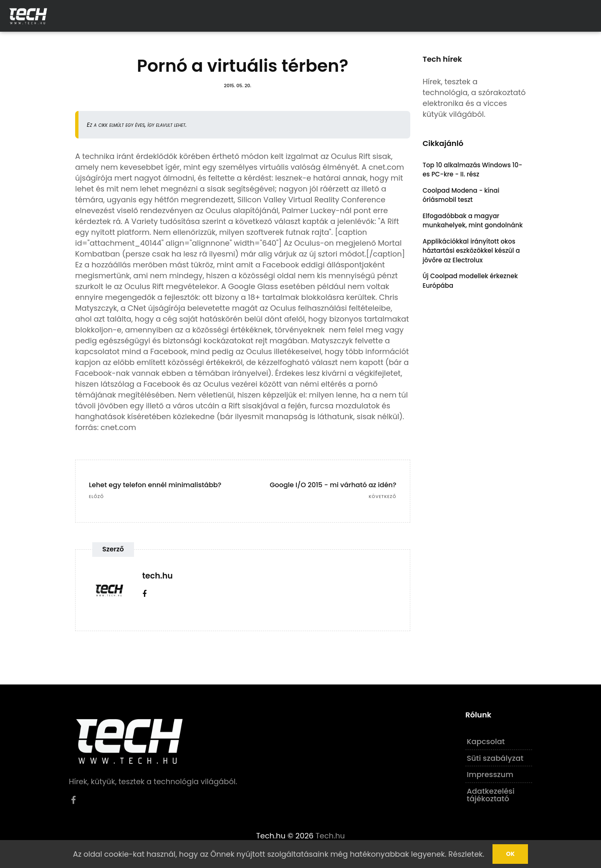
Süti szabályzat (495, 758)
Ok (510, 854)
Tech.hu (330, 836)
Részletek (465, 854)
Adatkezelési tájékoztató (491, 795)
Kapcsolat (486, 741)
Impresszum (490, 774)
